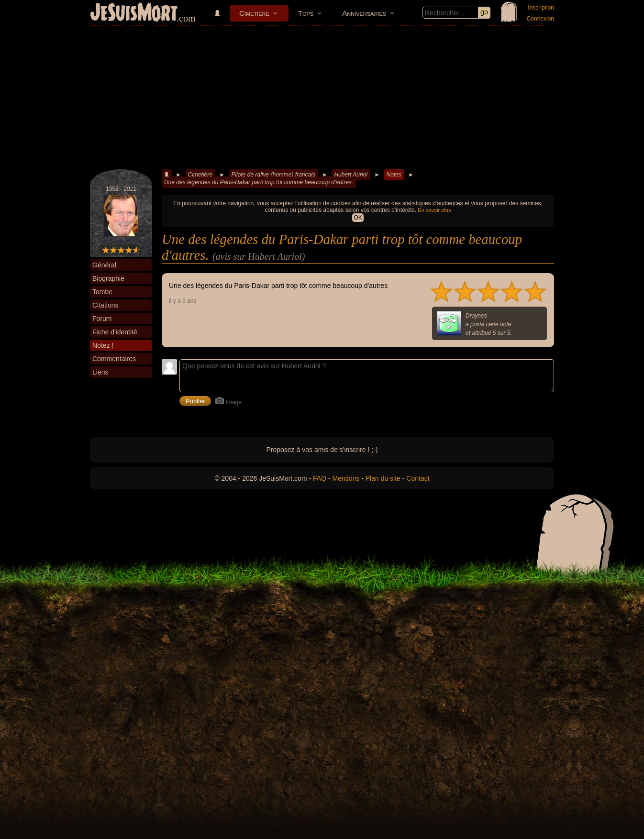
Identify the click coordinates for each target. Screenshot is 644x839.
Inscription (541, 8)
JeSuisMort (134, 13)
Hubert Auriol (351, 175)
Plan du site (383, 478)
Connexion (540, 19)
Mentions (346, 478)
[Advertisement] (322, 98)
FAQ (320, 478)
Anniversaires (364, 13)
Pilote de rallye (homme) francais (273, 175)
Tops (306, 13)
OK (358, 218)
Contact (418, 478)
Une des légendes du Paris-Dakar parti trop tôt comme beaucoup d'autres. (259, 182)
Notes (394, 175)
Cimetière (254, 13)
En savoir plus (434, 210)
